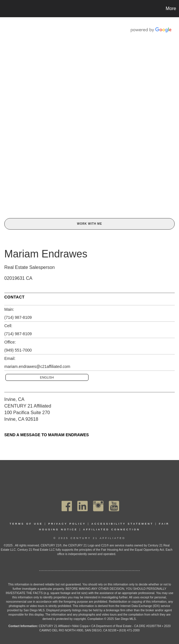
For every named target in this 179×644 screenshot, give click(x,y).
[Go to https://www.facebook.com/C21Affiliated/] (67, 506)
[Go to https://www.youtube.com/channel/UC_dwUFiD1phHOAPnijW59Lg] (114, 506)
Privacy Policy (67, 524)
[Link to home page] (7, 9)
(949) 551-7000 (18, 350)
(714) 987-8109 (18, 317)
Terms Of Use (26, 524)
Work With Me (89, 224)
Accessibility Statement (122, 524)
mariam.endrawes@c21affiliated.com (37, 366)
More (171, 8)
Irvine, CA (14, 399)
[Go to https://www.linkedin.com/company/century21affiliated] (82, 506)
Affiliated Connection (112, 529)
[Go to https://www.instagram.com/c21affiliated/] (98, 506)
